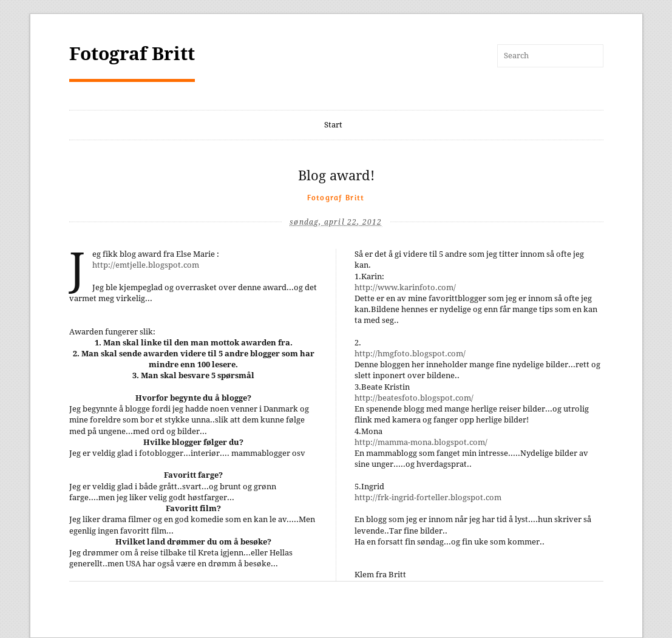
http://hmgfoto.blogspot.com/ (410, 354)
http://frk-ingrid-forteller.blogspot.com (428, 497)
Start (333, 125)
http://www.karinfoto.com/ (405, 287)
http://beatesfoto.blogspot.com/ (414, 398)
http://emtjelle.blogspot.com (146, 265)
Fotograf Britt (132, 54)
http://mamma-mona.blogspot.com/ (421, 442)
